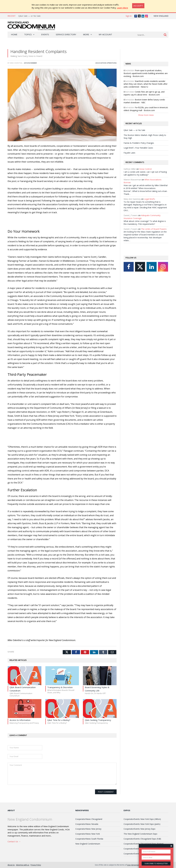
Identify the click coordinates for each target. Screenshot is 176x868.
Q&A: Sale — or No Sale (29, 16)
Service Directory (66, 34)
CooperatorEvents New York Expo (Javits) (142, 824)
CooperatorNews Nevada (87, 824)
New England (161, 16)
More (86, 34)
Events (45, 34)
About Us (11, 865)
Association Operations (106, 63)
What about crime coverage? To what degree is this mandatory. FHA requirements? (145, 223)
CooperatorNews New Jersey (88, 829)
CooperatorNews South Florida (89, 839)
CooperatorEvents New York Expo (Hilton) (142, 819)
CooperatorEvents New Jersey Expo (139, 829)
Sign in (129, 16)
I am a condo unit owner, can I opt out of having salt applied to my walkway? (145, 173)
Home (14, 34)
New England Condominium (88, 844)
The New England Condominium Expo (140, 834)
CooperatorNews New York (88, 834)
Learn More (123, 8)
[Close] (138, 6)
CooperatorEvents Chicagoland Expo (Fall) (142, 839)
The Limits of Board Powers (154, 229)
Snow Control (145, 169)
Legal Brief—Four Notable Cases (138, 148)
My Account (105, 34)
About (11, 810)
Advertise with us (23, 865)
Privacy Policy (36, 865)
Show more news (146, 115)
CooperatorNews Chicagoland (89, 819)
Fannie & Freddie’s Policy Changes (139, 143)
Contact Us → (14, 841)
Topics (28, 34)
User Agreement (133, 865)
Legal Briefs (149, 199)
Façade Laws (129, 153)
